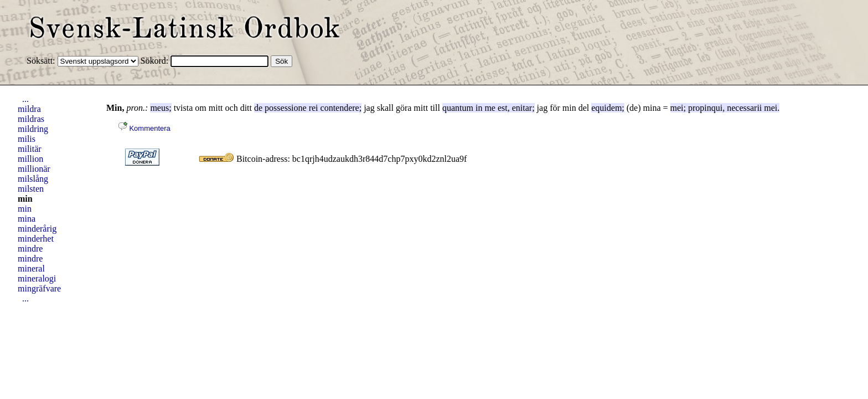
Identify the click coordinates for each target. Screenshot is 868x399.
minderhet (36, 239)
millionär (34, 169)
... (25, 99)
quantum (458, 108)
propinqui (705, 108)
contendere (340, 108)
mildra (29, 109)
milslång (33, 179)
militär (30, 149)
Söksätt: (42, 61)
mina (27, 219)
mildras (31, 119)
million (30, 159)
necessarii (744, 108)
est (503, 108)
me (490, 108)
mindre (30, 249)
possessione (286, 108)
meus (159, 108)
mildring (33, 129)
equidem (606, 108)
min (25, 199)
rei (314, 108)
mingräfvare (39, 288)
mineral (31, 268)
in (479, 108)
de (258, 108)
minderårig (37, 229)
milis (27, 139)
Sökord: (156, 61)
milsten (31, 189)
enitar (522, 108)
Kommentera (144, 128)
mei (677, 108)
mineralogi (37, 278)
